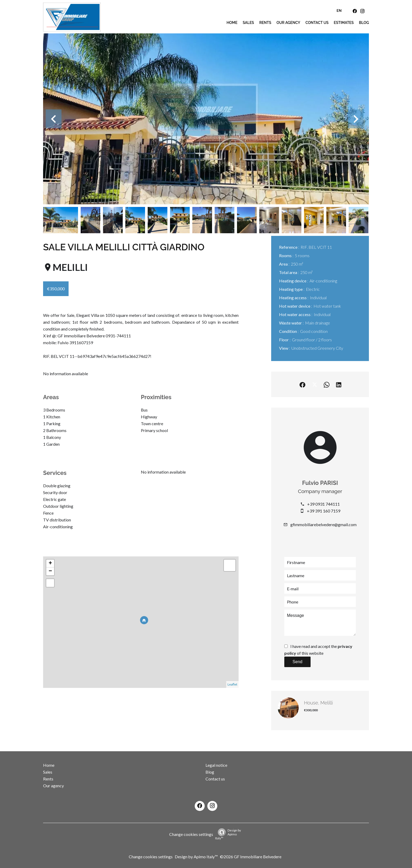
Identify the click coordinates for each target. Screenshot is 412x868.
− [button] (50, 571)
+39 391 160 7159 (324, 511)
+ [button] (50, 564)
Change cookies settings (191, 834)
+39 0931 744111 (323, 504)
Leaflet (232, 684)
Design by (228, 834)
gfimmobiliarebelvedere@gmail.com (323, 524)
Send (297, 662)
